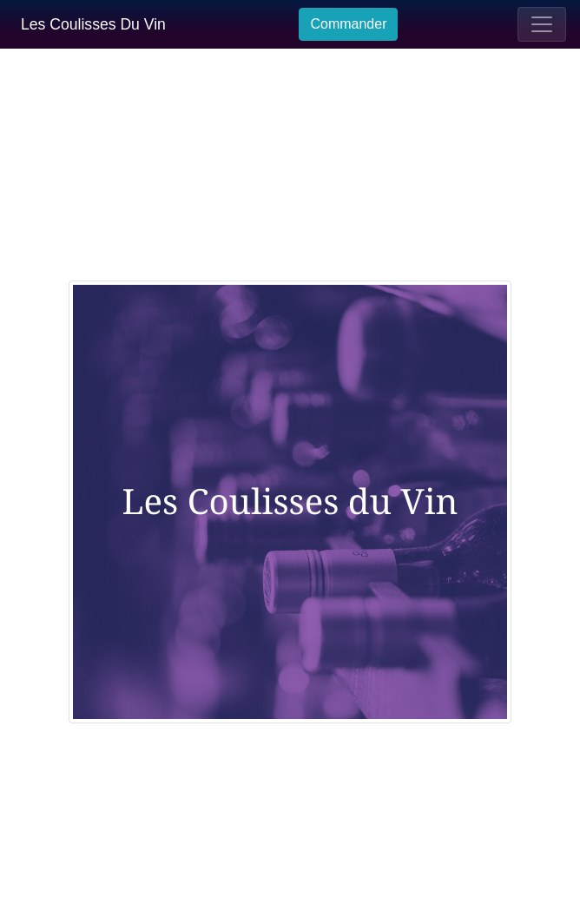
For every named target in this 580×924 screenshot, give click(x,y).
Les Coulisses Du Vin (93, 24)
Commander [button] (348, 24)
